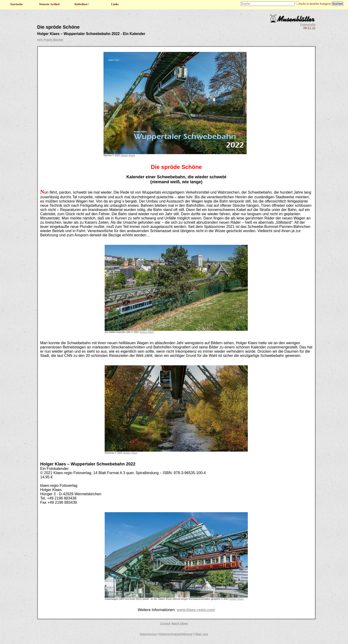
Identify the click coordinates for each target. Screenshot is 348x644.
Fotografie (308, 25)
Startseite (16, 4)
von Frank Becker (50, 40)
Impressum (148, 634)
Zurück (165, 623)
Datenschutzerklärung (176, 634)
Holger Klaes (128, 155)
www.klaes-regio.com (196, 610)
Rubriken (82, 4)
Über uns (201, 634)
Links (115, 4)
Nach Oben (180, 623)
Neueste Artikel (49, 4)
